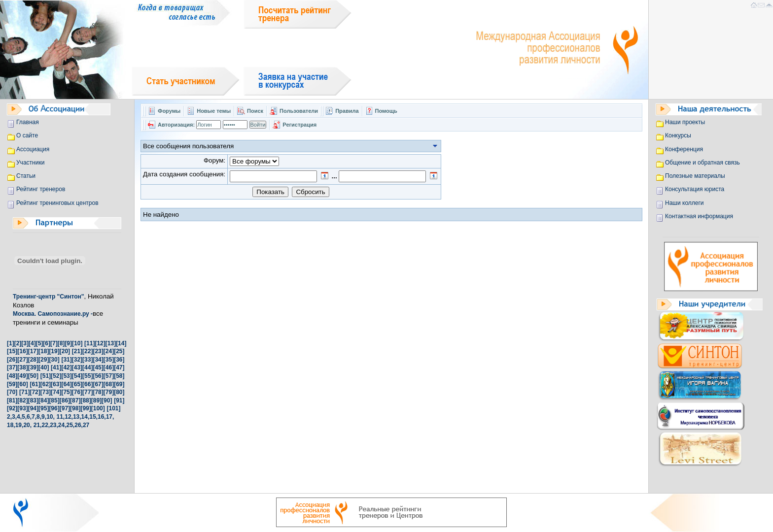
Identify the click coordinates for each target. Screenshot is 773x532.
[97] (65, 408)
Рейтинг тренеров (41, 189)
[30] (54, 360)
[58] (119, 376)
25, (71, 425)
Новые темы (214, 111)
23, (54, 425)
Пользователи (299, 111)
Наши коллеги (685, 203)
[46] (109, 367)
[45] (98, 367)
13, (77, 417)
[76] (77, 392)
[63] (56, 384)
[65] (77, 384)
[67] (98, 384)
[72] (35, 392)
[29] (44, 360)
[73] (46, 392)
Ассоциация (33, 149)
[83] (33, 400)
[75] (66, 392)
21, (38, 425)
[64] (66, 384)
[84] (44, 400)
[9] (68, 343)
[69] (119, 384)
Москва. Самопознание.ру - (53, 314)
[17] (33, 351)
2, (9, 417)
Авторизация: (176, 125)
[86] (65, 400)
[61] (35, 384)
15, (93, 417)
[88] (86, 400)
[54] (77, 376)
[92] (12, 408)
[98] (75, 408)
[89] (96, 400)
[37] (12, 367)
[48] (12, 376)
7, (34, 417)
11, (61, 417)
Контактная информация (699, 216)
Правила (347, 111)
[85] (54, 400)
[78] (98, 392)
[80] (119, 392)
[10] (77, 343)
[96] (54, 408)
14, (86, 417)
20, (27, 425)
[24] (109, 351)
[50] (33, 376)
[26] (12, 360)
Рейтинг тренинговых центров (57, 203)
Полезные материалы (695, 176)
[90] (107, 400)
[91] (119, 400)
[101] (113, 408)
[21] (77, 351)
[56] (98, 376)
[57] (109, 376)
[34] (98, 360)
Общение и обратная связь (703, 163)
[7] (54, 343)
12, (69, 417)
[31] (66, 360)
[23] (98, 351)
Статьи (26, 176)
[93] (22, 408)
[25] (119, 351)
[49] (22, 376)
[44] (88, 367)
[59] (12, 384)
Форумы (169, 111)
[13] (111, 343)
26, (79, 425)
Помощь (386, 111)
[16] (22, 351)
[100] (98, 408)
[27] (22, 360)
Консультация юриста (695, 189)
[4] (32, 343)
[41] (56, 367)
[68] (109, 384)
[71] (24, 392)
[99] (86, 408)
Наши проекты (685, 122)
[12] (100, 343)
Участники (30, 163)
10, (51, 417)
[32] (77, 360)
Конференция (684, 149)
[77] (88, 392)
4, (19, 417)
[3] (25, 343)
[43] (77, 367)
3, (14, 417)
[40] (44, 367)
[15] (12, 351)
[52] (56, 376)
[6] (47, 343)
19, (19, 425)
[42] (66, 367)
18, (11, 425)
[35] (109, 360)
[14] (121, 343)
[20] (65, 351)
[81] (12, 400)
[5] (40, 343)
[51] (46, 376)
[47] (119, 367)
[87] (75, 400)
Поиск (255, 111)
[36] (119, 360)
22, (46, 425)
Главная (28, 122)
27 (86, 425)
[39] (33, 367)
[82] (22, 400)
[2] (18, 343)
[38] (22, 367)
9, (44, 417)
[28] (33, 360)
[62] (46, 384)
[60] (22, 384)
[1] (11, 343)
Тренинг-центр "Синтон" (49, 297)
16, (102, 417)
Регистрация (299, 125)
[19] (54, 351)
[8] (61, 343)
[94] (33, 408)
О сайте (27, 135)
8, (39, 417)
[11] (89, 343)
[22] (88, 351)
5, (24, 417)
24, (62, 425)
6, (29, 417)
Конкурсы (678, 135)
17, (110, 417)
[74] (56, 392)
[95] (44, 408)
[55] (88, 376)
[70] (12, 392)
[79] (109, 392)
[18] (44, 351)
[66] (88, 384)
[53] (66, 376)
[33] (88, 360)
